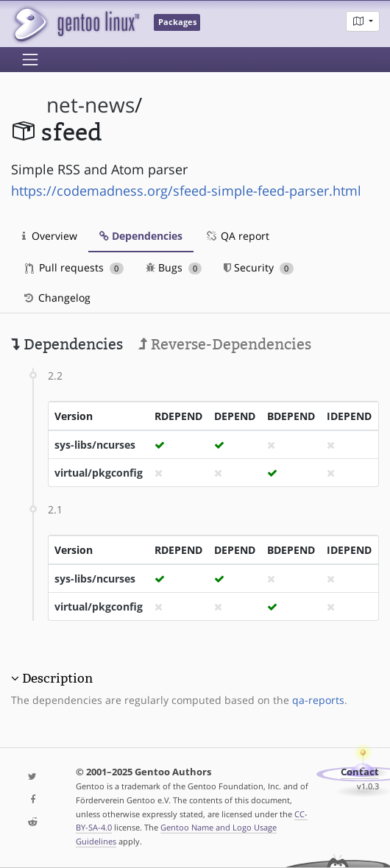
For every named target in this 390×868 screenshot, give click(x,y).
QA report (237, 236)
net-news (91, 105)
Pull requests (74, 267)
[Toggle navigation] (30, 60)
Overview (50, 236)
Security (259, 267)
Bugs (174, 267)
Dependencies (141, 236)
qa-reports (318, 700)
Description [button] (57, 678)
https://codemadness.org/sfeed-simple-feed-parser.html (186, 191)
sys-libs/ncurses (95, 445)
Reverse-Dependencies (225, 344)
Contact (360, 772)
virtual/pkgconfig (99, 473)
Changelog (56, 298)
